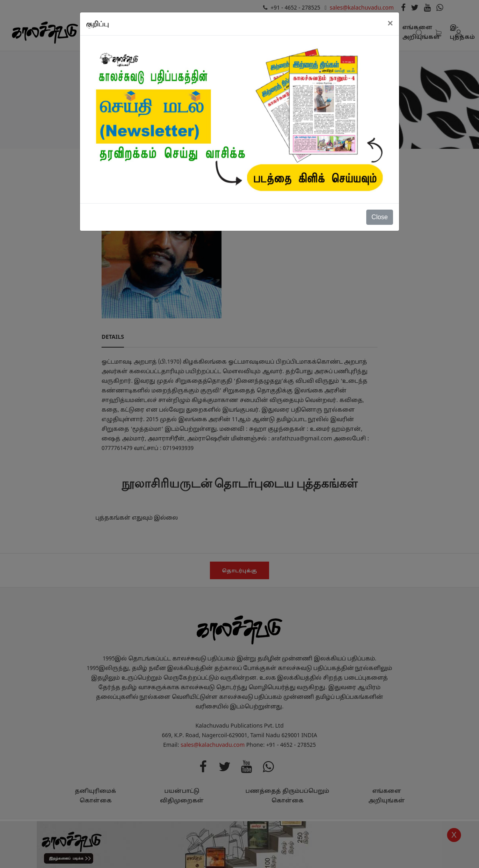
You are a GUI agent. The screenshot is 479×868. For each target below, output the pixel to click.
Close (380, 217)
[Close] (390, 23)
